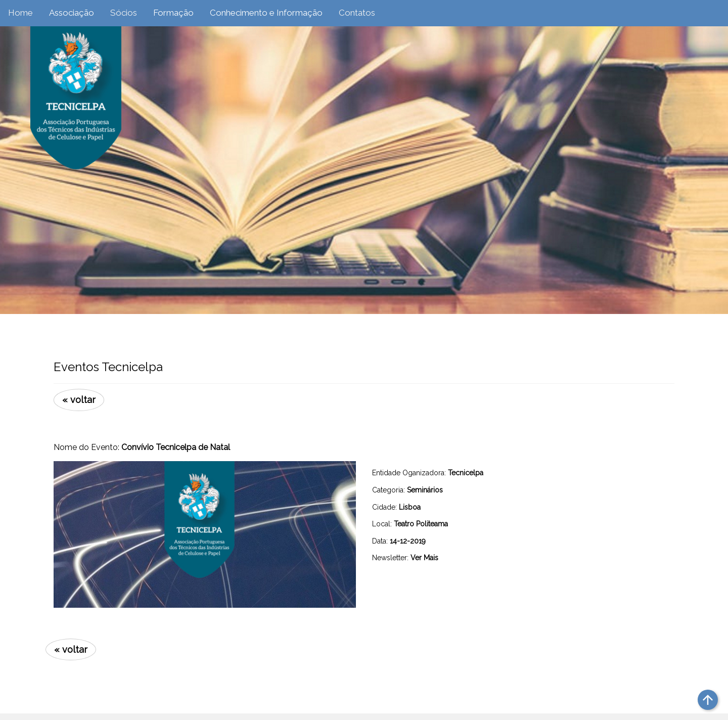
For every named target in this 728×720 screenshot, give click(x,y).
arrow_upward (708, 700)
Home (20, 13)
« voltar (79, 400)
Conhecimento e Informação (266, 13)
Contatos (357, 13)
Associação (72, 13)
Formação (173, 13)
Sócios (124, 13)
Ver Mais (424, 558)
